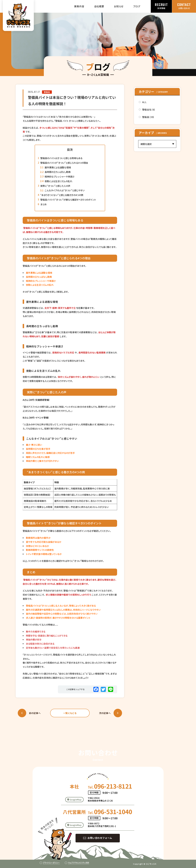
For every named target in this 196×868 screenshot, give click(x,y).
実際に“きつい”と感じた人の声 (55, 186)
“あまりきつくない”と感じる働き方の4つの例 (62, 195)
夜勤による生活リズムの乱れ (58, 181)
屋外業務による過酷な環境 (58, 167)
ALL (144, 102)
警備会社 (149, 110)
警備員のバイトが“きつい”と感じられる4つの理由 (64, 163)
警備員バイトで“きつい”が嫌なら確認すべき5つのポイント (68, 200)
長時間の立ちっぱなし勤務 (58, 172)
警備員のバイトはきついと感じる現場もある (61, 158)
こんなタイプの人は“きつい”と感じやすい (65, 190)
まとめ (43, 204)
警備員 (47, 92)
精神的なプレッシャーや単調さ (60, 177)
